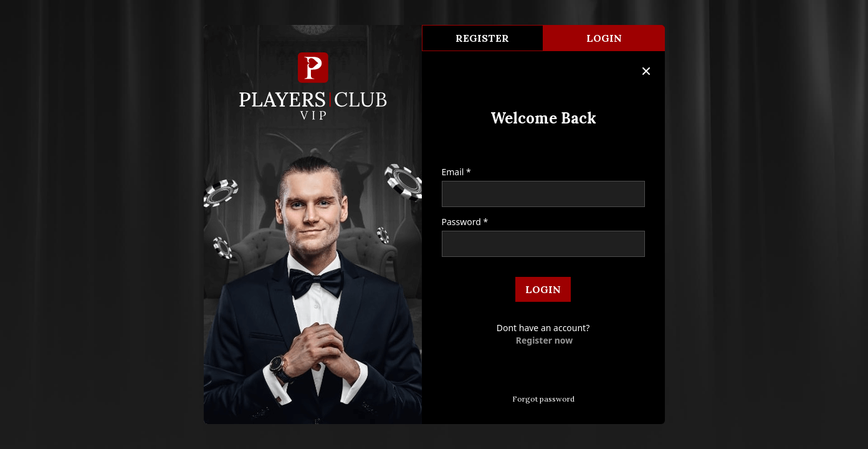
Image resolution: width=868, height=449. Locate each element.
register (482, 38)
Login (604, 38)
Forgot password (543, 399)
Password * (465, 222)
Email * (456, 172)
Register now (545, 340)
